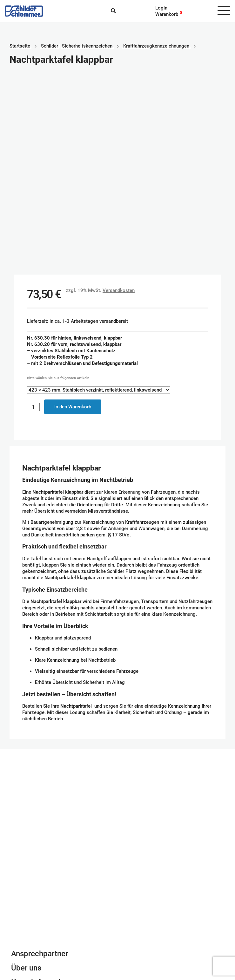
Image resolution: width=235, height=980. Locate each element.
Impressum (23, 923)
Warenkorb (167, 14)
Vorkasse (132, 935)
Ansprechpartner (40, 760)
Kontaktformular (39, 789)
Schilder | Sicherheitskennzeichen (77, 46)
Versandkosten (119, 97)
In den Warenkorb (73, 213)
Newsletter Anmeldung (50, 803)
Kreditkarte (134, 929)
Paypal (129, 916)
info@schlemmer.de (32, 816)
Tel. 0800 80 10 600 (33, 822)
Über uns (26, 775)
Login (161, 8)
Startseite (20, 46)
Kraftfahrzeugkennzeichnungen (156, 46)
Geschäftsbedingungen (36, 916)
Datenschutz (24, 929)
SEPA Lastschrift (140, 923)
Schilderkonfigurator (118, 687)
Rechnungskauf (139, 942)
